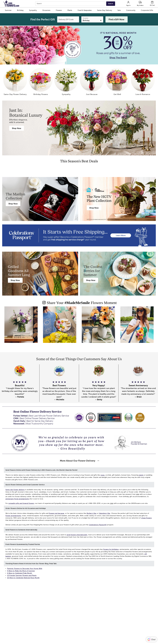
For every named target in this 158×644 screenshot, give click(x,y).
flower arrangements (13, 516)
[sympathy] (66, 83)
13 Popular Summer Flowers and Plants (22, 575)
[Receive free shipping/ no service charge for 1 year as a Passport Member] (79, 235)
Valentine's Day (105, 513)
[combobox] (71, 4)
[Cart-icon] (152, 4)
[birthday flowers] (41, 83)
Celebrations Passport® (98, 525)
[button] (8, 10)
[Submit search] (111, 4)
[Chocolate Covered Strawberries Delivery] (91, 280)
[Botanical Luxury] (17, 128)
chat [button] (138, 494)
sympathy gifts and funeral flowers (21, 503)
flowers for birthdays (111, 549)
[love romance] (143, 83)
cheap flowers (146, 518)
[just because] (92, 83)
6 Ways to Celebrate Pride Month (20, 573)
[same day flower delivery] (15, 83)
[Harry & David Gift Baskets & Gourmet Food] (15, 280)
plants (141, 475)
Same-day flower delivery (15, 490)
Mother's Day (91, 513)
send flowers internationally (77, 535)
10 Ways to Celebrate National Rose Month (23, 578)
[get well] (117, 83)
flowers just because (56, 513)
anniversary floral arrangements (17, 499)
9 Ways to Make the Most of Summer (21, 571)
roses (103, 475)
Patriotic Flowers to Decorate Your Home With (25, 569)
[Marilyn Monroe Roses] (13, 204)
